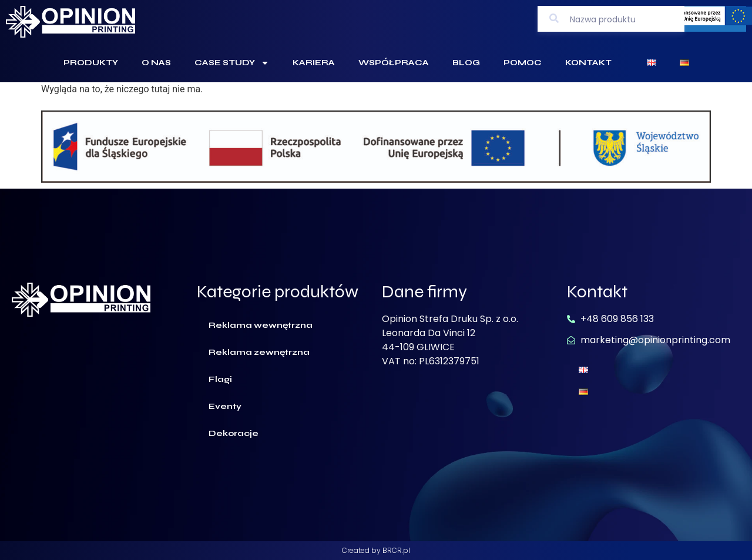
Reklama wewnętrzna (261, 325)
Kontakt (588, 63)
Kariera (314, 63)
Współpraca (394, 63)
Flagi (220, 379)
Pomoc (523, 63)
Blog (466, 63)
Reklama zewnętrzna (259, 352)
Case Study (232, 63)
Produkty (91, 63)
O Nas (156, 63)
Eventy (225, 406)
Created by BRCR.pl (376, 550)
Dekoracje (234, 433)
